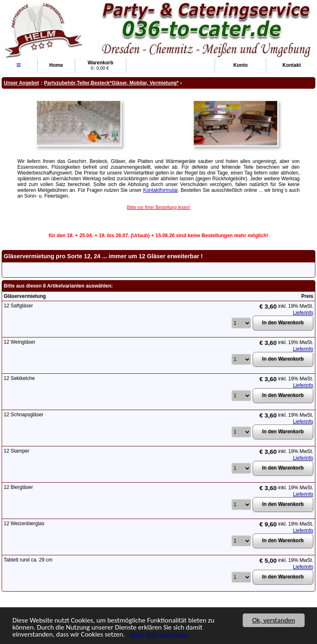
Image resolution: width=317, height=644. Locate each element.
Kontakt (292, 65)
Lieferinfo (303, 313)
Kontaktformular (161, 190)
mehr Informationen (158, 635)
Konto (240, 65)
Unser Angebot (21, 83)
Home (56, 65)
